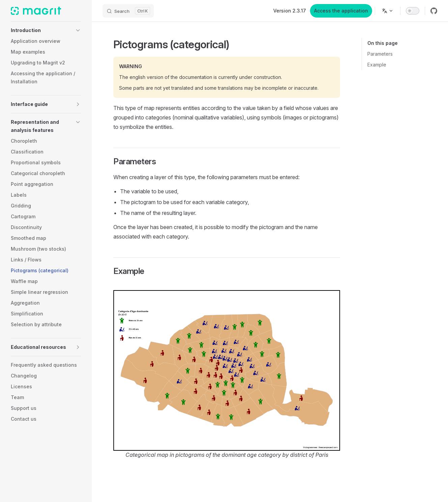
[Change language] (388, 11)
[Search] (128, 11)
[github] (434, 11)
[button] (46, 30)
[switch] (413, 11)
